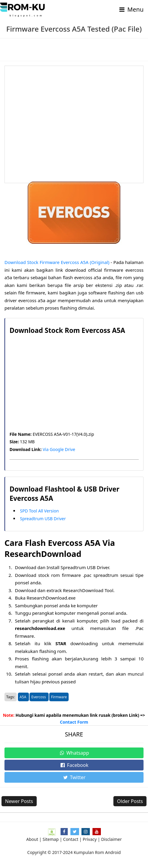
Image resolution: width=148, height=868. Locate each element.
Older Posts (130, 801)
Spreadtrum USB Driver (43, 519)
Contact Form (74, 722)
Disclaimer (111, 839)
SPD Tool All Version (39, 511)
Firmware (59, 697)
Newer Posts (19, 801)
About (32, 839)
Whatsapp (74, 753)
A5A (23, 697)
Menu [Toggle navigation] (131, 10)
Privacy (90, 839)
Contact (71, 839)
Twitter (74, 777)
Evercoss (39, 697)
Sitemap (51, 839)
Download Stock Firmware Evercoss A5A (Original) (57, 262)
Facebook (74, 765)
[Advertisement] (74, 124)
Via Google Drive (59, 449)
